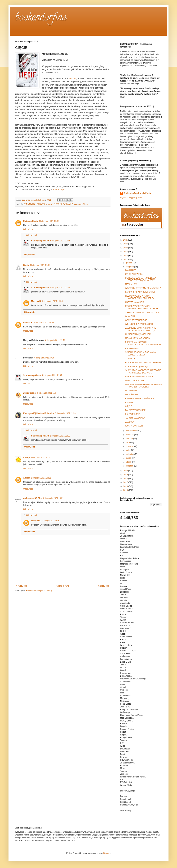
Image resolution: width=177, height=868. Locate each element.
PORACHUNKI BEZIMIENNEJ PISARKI (143, 362)
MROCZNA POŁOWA (135, 380)
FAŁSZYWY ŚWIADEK (135, 410)
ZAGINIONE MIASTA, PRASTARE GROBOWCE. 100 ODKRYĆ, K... (141, 329)
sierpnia (129, 439)
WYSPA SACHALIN (134, 426)
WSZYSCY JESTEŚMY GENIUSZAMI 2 (143, 288)
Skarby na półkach (40, 241)
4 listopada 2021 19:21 (44, 323)
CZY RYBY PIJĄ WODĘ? (136, 366)
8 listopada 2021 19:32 (53, 498)
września (130, 435)
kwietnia (130, 454)
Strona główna (63, 586)
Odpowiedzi (31, 235)
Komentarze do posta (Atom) (39, 591)
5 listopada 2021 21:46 (60, 241)
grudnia (129, 263)
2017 (126, 482)
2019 (126, 475)
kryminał (49, 204)
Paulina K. (28, 323)
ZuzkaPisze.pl (30, 393)
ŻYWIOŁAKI (131, 359)
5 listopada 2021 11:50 (52, 301)
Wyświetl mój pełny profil (131, 198)
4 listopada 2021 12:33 (49, 221)
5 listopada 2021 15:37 (47, 393)
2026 (126, 240)
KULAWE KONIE (133, 414)
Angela (26, 478)
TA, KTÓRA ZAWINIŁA (135, 418)
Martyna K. (36, 301)
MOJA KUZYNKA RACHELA (138, 338)
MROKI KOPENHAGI (62, 204)
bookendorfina (41, 18)
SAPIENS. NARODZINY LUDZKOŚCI (142, 312)
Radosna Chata (30, 221)
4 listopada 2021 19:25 (44, 358)
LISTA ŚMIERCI (132, 395)
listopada (130, 267)
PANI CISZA (131, 270)
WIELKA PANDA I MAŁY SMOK (139, 377)
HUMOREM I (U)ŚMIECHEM (138, 334)
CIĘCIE (128, 406)
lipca (128, 443)
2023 (126, 252)
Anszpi (26, 458)
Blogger (107, 853)
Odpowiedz (28, 229)
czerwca (130, 446)
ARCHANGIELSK (133, 348)
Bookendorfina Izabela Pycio (137, 193)
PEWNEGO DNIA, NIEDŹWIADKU (141, 398)
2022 (126, 256)
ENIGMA (129, 402)
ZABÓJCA (130, 422)
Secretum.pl (58, 189)
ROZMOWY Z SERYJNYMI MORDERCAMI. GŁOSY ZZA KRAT (142, 307)
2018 (126, 479)
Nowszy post (22, 586)
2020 (126, 471)
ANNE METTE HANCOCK (34, 204)
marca (129, 458)
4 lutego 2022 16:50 (51, 521)
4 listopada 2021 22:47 (60, 288)
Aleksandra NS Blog (33, 498)
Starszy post (104, 586)
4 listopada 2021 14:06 (40, 265)
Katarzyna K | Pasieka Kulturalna (39, 413)
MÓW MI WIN (131, 284)
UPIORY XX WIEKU (134, 274)
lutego (129, 462)
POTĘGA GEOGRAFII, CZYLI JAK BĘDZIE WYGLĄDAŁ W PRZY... (141, 279)
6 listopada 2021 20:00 (41, 458)
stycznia (130, 466)
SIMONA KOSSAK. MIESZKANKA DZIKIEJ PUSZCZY (140, 353)
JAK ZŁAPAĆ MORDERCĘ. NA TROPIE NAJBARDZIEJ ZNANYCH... (143, 371)
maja (128, 450)
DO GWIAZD (131, 391)
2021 (126, 259)
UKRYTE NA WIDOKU (135, 302)
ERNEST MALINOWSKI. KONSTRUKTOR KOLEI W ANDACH (143, 343)
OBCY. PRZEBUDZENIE (136, 320)
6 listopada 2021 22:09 (60, 436)
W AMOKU (130, 316)
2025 (126, 244)
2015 (126, 490)
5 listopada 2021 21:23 (65, 413)
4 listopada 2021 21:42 (52, 375)
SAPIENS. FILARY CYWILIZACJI (140, 292)
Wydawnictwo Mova (80, 204)
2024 (126, 248)
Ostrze (72, 79)
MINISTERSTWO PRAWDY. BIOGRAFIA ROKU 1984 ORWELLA (143, 386)
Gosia (26, 265)
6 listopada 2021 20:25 (41, 478)
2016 (126, 486)
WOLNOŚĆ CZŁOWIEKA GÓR (139, 324)
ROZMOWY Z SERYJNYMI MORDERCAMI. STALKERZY (140, 297)
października (132, 431)
